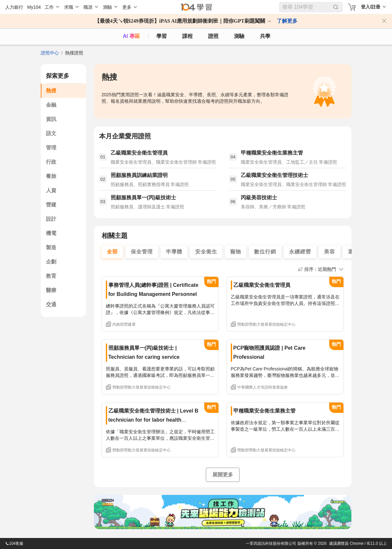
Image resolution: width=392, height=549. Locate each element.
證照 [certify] (213, 36)
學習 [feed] (162, 36)
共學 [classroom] (265, 36)
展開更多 (223, 475)
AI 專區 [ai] (131, 36)
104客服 (14, 543)
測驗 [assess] (239, 36)
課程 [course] (187, 36)
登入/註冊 (371, 7)
